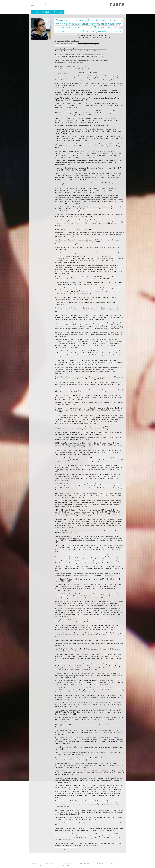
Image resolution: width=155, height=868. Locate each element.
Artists (36, 863)
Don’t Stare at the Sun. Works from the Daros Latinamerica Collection (79, 55)
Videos (100, 863)
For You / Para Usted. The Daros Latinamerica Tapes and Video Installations (81, 61)
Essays (113, 863)
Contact (52, 865)
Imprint (66, 865)
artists (44, 4)
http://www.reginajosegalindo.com (67, 41)
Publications (84, 863)
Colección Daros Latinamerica (88, 43)
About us (37, 865)
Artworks (64, 849)
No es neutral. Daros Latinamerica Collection (70, 66)
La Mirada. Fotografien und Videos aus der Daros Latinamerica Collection (80, 49)
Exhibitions (67, 863)
